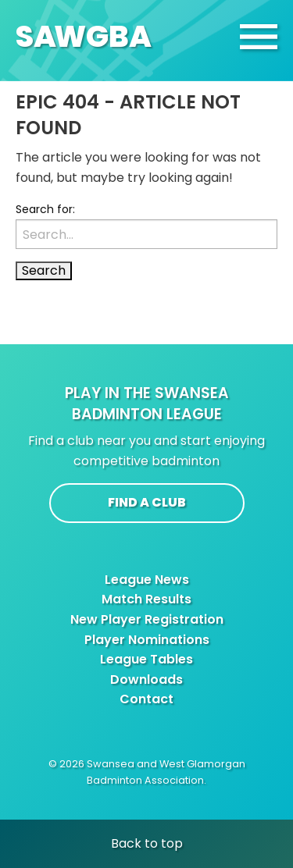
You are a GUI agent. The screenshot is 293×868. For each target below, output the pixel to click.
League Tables (146, 659)
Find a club (147, 502)
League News (147, 580)
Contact (146, 699)
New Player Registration (147, 619)
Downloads (146, 679)
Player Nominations (147, 640)
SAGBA (84, 36)
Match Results (146, 599)
